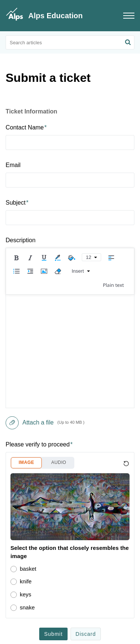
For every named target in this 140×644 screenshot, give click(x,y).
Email (13, 165)
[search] (70, 42)
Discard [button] (85, 474)
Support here (81, 634)
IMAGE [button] (26, 302)
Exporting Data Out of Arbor (42, 556)
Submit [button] (53, 474)
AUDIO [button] (59, 302)
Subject (17, 203)
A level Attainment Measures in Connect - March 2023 (71, 571)
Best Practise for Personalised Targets (55, 526)
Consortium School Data (38, 541)
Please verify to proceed (39, 284)
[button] (128, 42)
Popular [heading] (40, 507)
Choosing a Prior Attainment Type (49, 585)
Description (21, 240)
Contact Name (26, 127)
